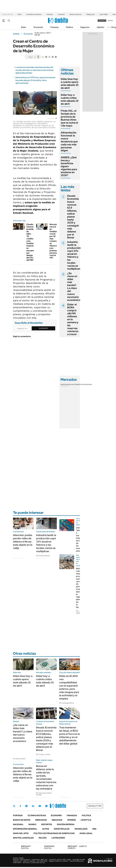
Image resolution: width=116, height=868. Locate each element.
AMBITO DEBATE (77, 847)
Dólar (20, 14)
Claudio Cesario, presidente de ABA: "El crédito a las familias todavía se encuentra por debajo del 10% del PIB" (31, 242)
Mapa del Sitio (21, 833)
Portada (18, 815)
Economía (38, 27)
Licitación (61, 14)
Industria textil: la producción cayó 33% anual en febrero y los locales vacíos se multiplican (74, 255)
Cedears (88, 384)
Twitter (14, 806)
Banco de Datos (22, 820)
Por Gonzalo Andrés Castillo (44, 794)
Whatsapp (46, 806)
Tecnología (81, 829)
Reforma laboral (76, 14)
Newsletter (110, 27)
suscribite (102, 21)
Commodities (79, 384)
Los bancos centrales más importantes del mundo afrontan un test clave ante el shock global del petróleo (35, 70)
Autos (46, 829)
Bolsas (71, 384)
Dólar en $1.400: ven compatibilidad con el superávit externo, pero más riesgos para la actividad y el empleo (69, 687)
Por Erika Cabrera (43, 556)
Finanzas (54, 27)
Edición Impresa (66, 824)
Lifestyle (86, 820)
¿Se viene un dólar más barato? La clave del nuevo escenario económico (74, 287)
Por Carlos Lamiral (78, 612)
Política (70, 27)
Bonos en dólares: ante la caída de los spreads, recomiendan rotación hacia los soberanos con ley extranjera (46, 777)
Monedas (64, 384)
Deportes (47, 824)
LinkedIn (33, 806)
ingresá (110, 21)
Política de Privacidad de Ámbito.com (54, 833)
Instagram (26, 806)
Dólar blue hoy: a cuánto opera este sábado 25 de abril (70, 83)
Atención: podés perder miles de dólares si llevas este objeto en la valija (23, 542)
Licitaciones (58, 838)
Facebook (20, 806)
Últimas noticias (37, 815)
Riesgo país (90, 14)
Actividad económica (34, 14)
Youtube (40, 806)
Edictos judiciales (23, 838)
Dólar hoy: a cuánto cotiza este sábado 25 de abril (70, 99)
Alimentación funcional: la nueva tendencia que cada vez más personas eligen (69, 142)
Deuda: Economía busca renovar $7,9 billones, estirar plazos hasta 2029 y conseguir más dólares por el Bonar (73, 217)
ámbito (16, 34)
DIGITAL (26, 847)
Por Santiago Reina (66, 703)
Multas (43, 838)
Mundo (32, 824)
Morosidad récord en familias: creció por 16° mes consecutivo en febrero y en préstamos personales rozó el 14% (55, 241)
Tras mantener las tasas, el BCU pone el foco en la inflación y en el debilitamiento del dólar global (69, 736)
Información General (25, 829)
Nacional (18, 824)
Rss (94, 829)
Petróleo (50, 14)
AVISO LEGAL (86, 833)
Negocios (85, 27)
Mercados (41, 820)
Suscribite (43, 328)
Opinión (100, 27)
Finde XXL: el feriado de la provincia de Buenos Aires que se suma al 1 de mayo (69, 118)
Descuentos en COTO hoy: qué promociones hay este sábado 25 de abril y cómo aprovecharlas (35, 80)
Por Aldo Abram (19, 759)
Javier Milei (103, 14)
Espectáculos (62, 829)
